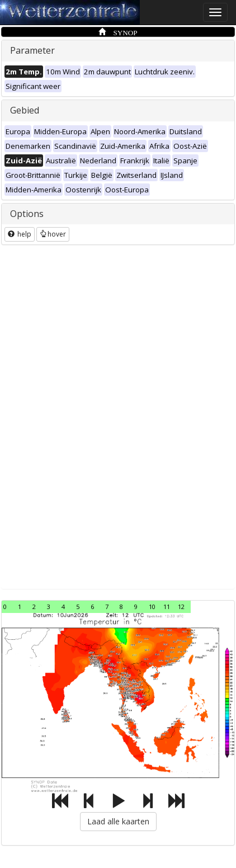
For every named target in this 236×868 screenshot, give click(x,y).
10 (152, 607)
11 (167, 607)
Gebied (25, 110)
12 (181, 607)
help (20, 234)
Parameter (32, 50)
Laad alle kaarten (118, 821)
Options (27, 214)
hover (53, 234)
